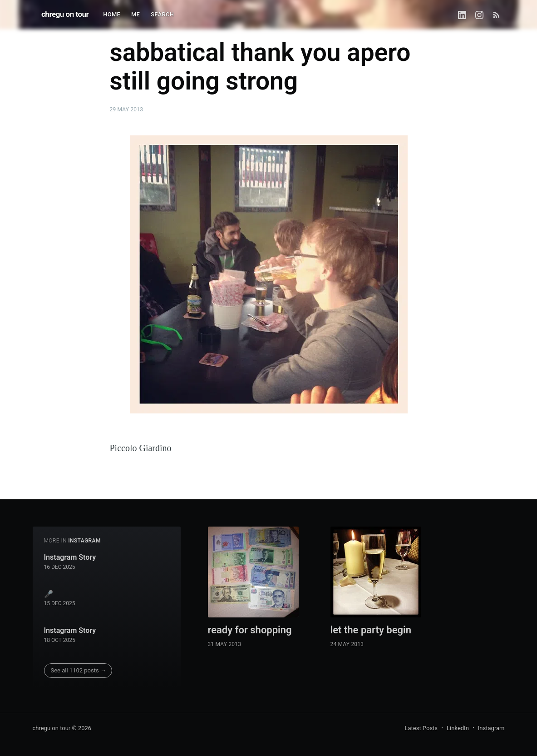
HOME (112, 14)
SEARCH (162, 14)
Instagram (491, 728)
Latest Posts (421, 728)
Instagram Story (70, 557)
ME (135, 14)
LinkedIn (458, 728)
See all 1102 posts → (79, 670)
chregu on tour (65, 14)
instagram (84, 541)
